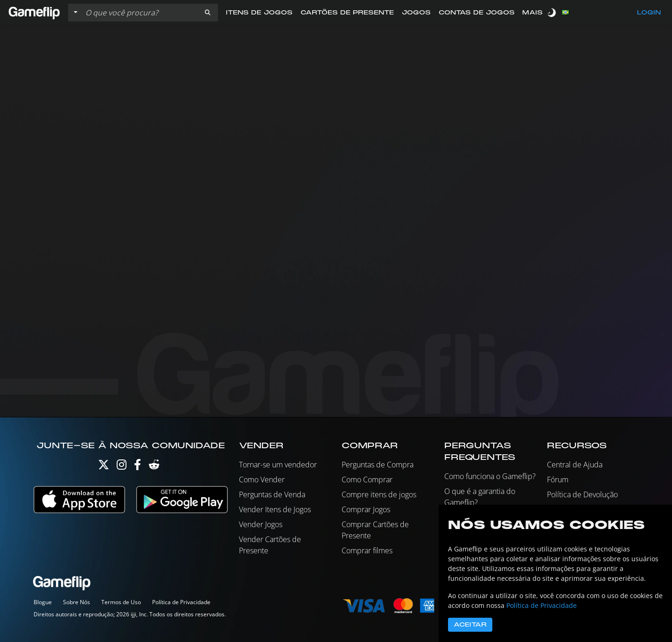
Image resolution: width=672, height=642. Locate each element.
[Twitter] (104, 467)
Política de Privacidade (181, 602)
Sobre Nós (77, 602)
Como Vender (262, 480)
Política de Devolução (582, 494)
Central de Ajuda (575, 465)
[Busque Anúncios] (140, 13)
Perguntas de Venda (272, 494)
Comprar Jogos (366, 509)
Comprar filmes (367, 550)
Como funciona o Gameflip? (490, 476)
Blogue (43, 602)
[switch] (553, 12)
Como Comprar (367, 480)
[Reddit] (154, 467)
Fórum (558, 480)
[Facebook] (137, 467)
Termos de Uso (121, 602)
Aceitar (470, 625)
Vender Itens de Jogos (275, 509)
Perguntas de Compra (378, 465)
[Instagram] (122, 467)
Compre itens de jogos (379, 494)
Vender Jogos (261, 524)
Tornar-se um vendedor (278, 465)
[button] (208, 13)
